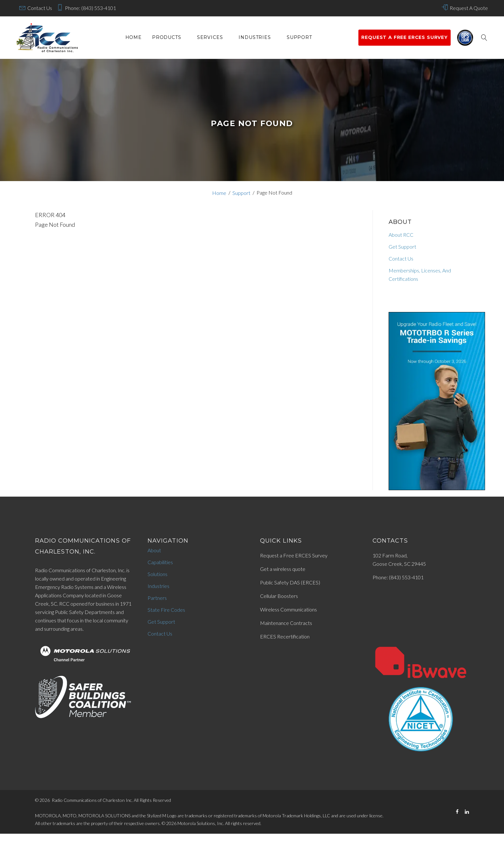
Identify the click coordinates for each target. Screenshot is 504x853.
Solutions (157, 574)
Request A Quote (469, 8)
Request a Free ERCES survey (405, 37)
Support (299, 37)
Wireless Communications (288, 609)
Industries (255, 37)
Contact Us (40, 8)
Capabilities (160, 562)
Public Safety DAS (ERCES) (290, 582)
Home (134, 37)
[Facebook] (457, 812)
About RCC (401, 235)
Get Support (402, 247)
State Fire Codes (166, 610)
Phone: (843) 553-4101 (90, 8)
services (210, 37)
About (154, 550)
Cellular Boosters (279, 596)
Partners (157, 598)
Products (167, 37)
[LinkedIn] (467, 812)
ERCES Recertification (285, 636)
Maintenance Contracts (286, 623)
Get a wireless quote (283, 569)
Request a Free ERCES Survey (294, 555)
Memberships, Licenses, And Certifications (420, 275)
